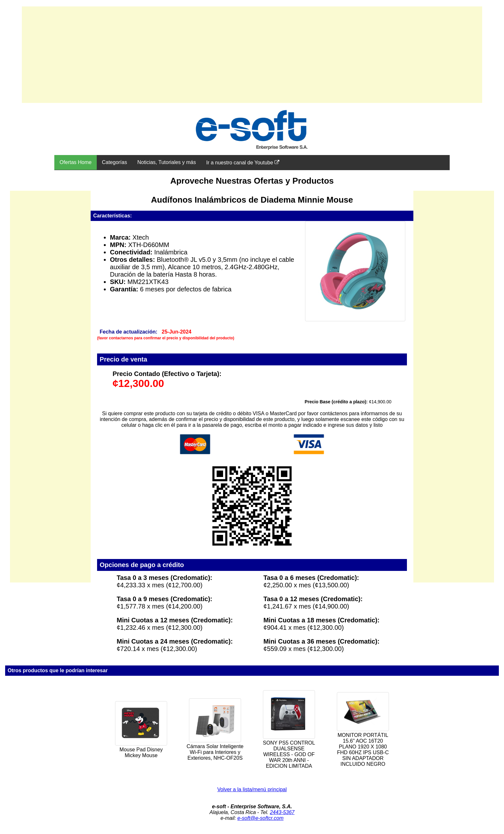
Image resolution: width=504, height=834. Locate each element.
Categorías (114, 162)
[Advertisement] (252, 55)
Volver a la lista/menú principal (252, 789)
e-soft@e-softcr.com (260, 818)
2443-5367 (282, 812)
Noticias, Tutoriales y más (166, 162)
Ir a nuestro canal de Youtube (243, 162)
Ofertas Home (76, 162)
